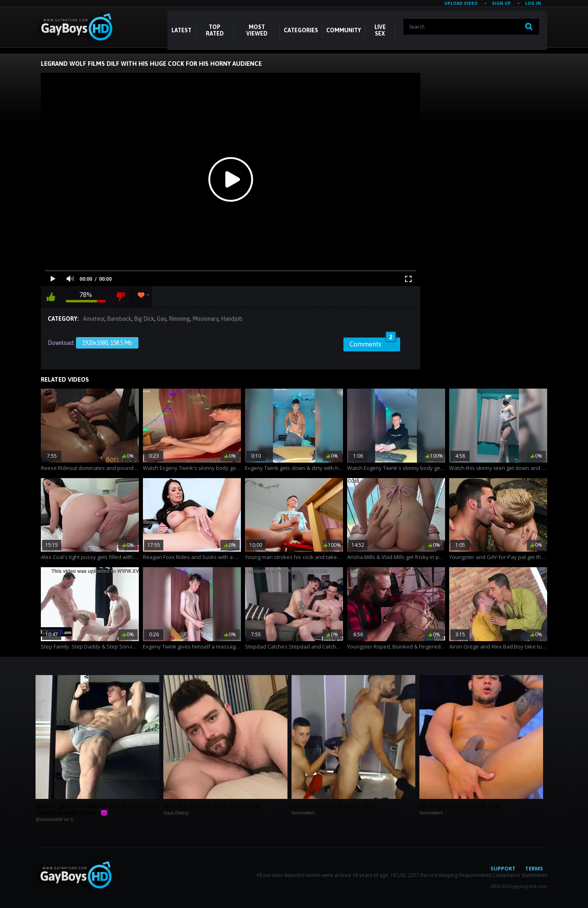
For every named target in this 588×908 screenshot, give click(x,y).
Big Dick (144, 319)
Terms (534, 868)
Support (503, 868)
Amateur (94, 319)
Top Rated (215, 30)
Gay (161, 319)
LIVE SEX (380, 30)
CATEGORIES (301, 30)
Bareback (119, 319)
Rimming (179, 319)
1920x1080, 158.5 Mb (107, 343)
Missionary (205, 319)
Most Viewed (257, 30)
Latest (182, 30)
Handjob (232, 319)
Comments (373, 343)
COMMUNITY (344, 30)
